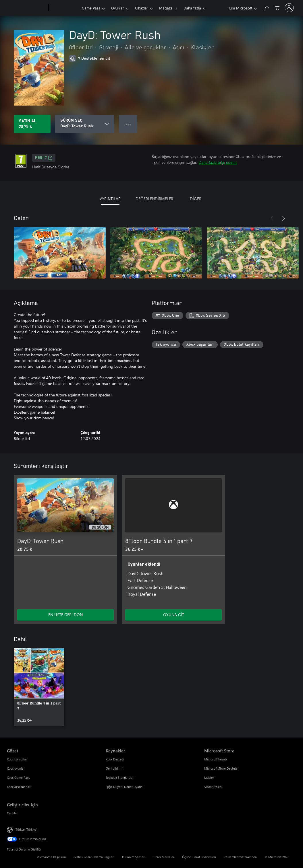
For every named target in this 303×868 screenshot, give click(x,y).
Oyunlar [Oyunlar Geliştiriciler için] (12, 813)
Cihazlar (142, 8)
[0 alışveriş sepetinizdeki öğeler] (277, 7)
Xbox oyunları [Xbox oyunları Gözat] (16, 768)
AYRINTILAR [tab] (110, 199)
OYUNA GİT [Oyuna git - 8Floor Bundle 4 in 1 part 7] (174, 615)
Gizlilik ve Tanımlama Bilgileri (94, 857)
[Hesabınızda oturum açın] (289, 8)
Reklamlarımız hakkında (240, 857)
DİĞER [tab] (196, 199)
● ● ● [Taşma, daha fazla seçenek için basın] (128, 124)
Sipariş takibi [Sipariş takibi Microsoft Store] (213, 787)
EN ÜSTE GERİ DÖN (65, 615)
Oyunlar (118, 8)
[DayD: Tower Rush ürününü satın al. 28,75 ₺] (32, 124)
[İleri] (283, 218)
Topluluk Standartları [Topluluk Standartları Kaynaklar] (120, 777)
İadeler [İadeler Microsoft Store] (209, 777)
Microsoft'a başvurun (51, 857)
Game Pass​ (91, 8)
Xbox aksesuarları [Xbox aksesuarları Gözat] (19, 787)
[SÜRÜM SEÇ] (85, 124)
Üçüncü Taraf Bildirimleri (199, 857)
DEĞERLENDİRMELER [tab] (154, 199)
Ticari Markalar (164, 857)
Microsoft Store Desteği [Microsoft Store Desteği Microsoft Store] (221, 768)
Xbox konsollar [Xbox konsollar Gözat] (17, 759)
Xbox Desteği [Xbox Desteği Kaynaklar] (115, 759)
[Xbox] (64, 8)
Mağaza (166, 8)
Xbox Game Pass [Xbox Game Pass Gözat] (18, 777)
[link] (39, 687)
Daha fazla (192, 8)
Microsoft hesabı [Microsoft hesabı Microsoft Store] (216, 759)
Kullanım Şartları (134, 857)
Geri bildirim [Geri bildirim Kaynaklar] (114, 768)
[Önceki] (272, 218)
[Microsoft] (27, 8)
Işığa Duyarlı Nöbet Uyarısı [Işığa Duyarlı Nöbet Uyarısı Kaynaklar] (125, 787)
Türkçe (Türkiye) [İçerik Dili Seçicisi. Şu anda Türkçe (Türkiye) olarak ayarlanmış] (26, 829)
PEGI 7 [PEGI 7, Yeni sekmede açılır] (44, 158)
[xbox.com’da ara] (266, 7)
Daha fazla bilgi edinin (218, 162)
